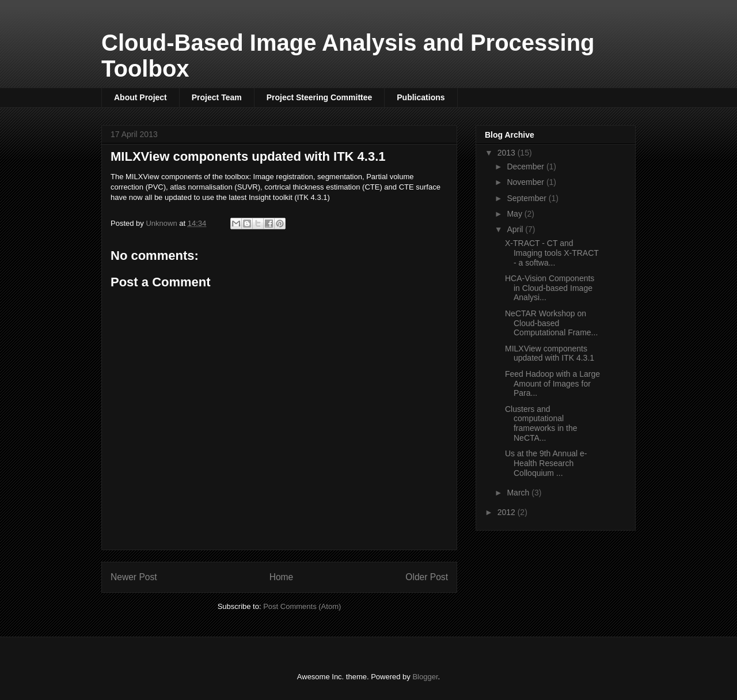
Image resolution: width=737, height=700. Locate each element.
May (515, 214)
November (526, 182)
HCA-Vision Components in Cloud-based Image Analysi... (550, 288)
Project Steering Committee (320, 97)
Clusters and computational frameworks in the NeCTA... (541, 423)
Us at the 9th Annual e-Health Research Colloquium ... (546, 463)
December (526, 167)
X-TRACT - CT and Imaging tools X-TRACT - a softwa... (552, 253)
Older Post (427, 577)
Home (282, 577)
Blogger (425, 677)
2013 (508, 153)
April (516, 229)
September (527, 198)
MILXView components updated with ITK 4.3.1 (550, 353)
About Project (140, 97)
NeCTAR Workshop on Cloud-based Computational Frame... (551, 323)
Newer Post (134, 577)
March (519, 493)
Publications (421, 97)
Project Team (217, 97)
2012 (508, 512)
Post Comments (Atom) (302, 606)
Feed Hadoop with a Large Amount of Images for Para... (552, 384)
